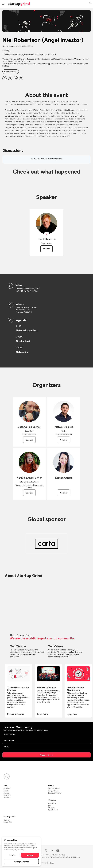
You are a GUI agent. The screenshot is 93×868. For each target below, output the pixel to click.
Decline (12, 855)
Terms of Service (45, 855)
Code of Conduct (59, 855)
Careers (6, 820)
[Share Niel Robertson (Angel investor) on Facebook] (4, 78)
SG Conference (54, 789)
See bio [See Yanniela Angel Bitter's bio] (29, 493)
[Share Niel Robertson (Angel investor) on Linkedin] (16, 78)
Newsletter (52, 803)
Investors (7, 789)
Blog (50, 806)
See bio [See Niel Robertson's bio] (46, 249)
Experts (6, 791)
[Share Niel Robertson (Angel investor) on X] (10, 78)
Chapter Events (54, 791)
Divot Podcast (53, 810)
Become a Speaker (55, 793)
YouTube (51, 808)
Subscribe (46, 755)
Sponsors (7, 795)
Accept (30, 855)
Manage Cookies (21, 862)
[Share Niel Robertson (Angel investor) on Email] (21, 78)
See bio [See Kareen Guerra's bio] (64, 493)
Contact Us (8, 822)
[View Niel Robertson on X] (47, 234)
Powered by (47, 863)
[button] (90, 3)
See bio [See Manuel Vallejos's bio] (64, 440)
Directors (7, 798)
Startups (7, 793)
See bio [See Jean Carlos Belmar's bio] (29, 440)
